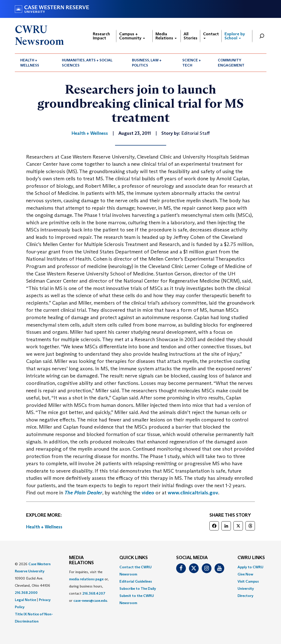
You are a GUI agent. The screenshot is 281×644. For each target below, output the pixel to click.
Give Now (245, 574)
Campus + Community (132, 36)
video (148, 493)
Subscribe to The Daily (138, 589)
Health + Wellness (30, 63)
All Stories (190, 36)
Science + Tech (192, 63)
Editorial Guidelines (136, 581)
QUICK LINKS (134, 558)
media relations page (86, 579)
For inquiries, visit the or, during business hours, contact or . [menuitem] (89, 586)
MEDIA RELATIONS (81, 560)
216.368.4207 (94, 593)
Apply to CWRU (250, 567)
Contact (211, 35)
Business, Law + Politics (147, 63)
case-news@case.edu (90, 601)
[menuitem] (36, 63)
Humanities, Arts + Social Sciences (87, 63)
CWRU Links (251, 558)
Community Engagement (231, 63)
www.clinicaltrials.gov (193, 493)
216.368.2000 (26, 593)
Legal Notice (25, 600)
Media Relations (166, 36)
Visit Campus (248, 581)
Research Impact (101, 36)
